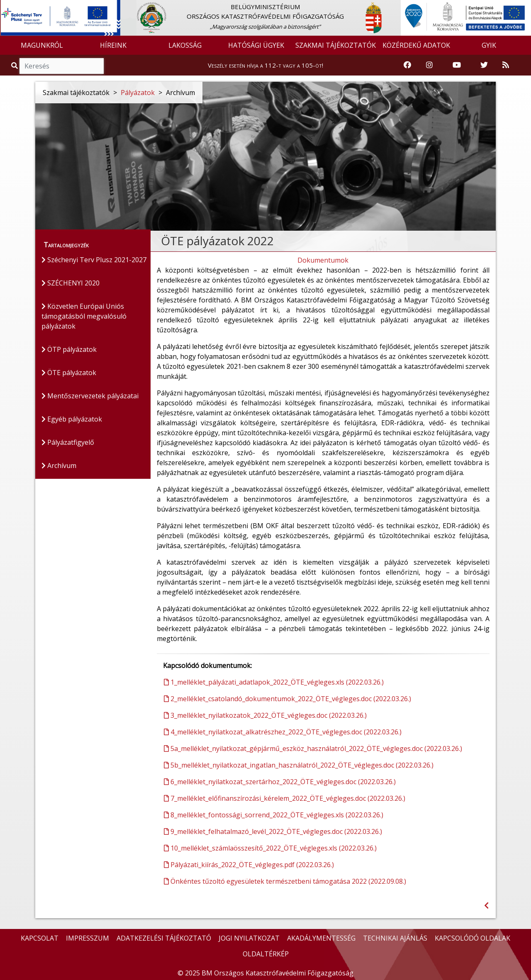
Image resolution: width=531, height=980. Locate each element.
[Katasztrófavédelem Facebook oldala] (407, 65)
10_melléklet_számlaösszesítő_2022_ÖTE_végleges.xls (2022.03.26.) (270, 848)
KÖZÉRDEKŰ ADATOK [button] (416, 45)
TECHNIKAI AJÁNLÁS (395, 938)
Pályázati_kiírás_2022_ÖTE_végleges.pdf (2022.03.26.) (249, 865)
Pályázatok (138, 93)
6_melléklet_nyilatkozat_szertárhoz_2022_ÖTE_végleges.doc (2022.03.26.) (280, 782)
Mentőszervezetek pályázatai (90, 396)
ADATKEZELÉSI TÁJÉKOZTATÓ (164, 938)
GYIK (489, 45)
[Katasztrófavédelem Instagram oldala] (429, 65)
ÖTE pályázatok (69, 373)
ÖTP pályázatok (69, 349)
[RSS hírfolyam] (506, 65)
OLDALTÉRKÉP (266, 954)
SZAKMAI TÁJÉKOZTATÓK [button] (336, 45)
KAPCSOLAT (40, 938)
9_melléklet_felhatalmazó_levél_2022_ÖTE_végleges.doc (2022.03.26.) (273, 831)
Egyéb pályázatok (72, 419)
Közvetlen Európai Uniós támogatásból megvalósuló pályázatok (84, 316)
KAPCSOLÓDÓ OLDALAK (473, 938)
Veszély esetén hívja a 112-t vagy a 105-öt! (265, 65)
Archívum (59, 466)
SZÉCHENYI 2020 (71, 283)
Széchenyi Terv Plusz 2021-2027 (94, 260)
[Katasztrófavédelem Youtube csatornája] (457, 65)
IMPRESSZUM (88, 938)
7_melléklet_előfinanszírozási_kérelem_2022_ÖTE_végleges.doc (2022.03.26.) (285, 798)
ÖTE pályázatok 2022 (217, 241)
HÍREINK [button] (113, 45)
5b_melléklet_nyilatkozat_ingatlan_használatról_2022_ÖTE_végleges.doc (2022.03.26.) (299, 765)
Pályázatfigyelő (68, 442)
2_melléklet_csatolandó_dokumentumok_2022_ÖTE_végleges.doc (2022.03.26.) (287, 699)
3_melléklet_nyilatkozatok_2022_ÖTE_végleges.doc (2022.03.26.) (265, 715)
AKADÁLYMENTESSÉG (321, 938)
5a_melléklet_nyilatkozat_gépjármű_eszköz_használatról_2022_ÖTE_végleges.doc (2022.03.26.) (313, 748)
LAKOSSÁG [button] (185, 45)
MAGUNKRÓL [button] (42, 45)
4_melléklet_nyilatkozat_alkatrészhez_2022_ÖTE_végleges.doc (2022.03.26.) (283, 732)
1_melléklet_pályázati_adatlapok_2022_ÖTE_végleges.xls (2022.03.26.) (274, 682)
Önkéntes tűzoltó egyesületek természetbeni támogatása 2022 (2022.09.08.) (285, 881)
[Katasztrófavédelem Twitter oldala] (484, 65)
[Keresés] (62, 66)
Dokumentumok (323, 260)
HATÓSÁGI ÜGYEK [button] (256, 45)
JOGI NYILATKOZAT (249, 938)
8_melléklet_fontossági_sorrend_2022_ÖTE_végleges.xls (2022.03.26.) (274, 815)
